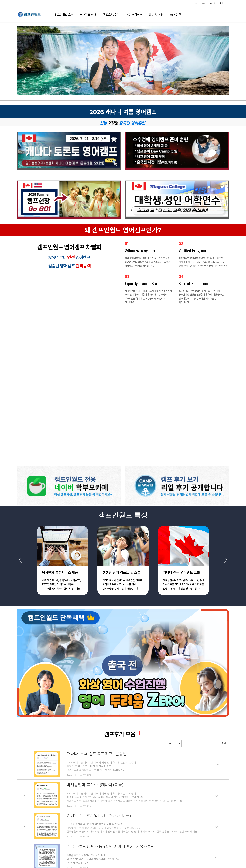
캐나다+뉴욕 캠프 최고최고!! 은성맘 (97, 754)
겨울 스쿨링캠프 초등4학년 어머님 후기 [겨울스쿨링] (111, 847)
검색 (224, 743)
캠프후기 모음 (121, 734)
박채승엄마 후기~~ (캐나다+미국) (95, 785)
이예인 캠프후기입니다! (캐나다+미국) (99, 816)
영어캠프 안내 (88, 15)
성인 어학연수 (134, 15)
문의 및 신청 (156, 15)
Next (226, 560)
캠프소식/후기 (111, 15)
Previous (20, 560)
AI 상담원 (176, 15)
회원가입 (223, 3)
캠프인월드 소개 (64, 15)
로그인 (213, 3)
